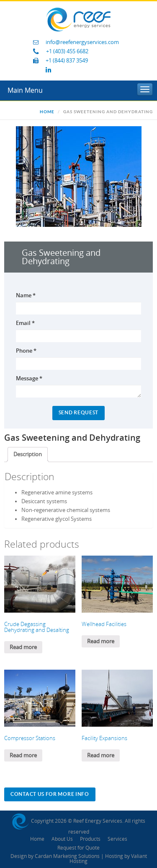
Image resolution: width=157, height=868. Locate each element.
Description (28, 454)
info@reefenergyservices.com (82, 42)
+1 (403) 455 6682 (67, 51)
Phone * (26, 351)
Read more (23, 647)
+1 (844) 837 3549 (67, 61)
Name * (26, 295)
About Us (62, 839)
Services (117, 839)
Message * (29, 378)
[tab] (28, 455)
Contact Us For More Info (50, 794)
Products (90, 839)
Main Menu (25, 90)
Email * (25, 323)
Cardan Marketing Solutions (67, 856)
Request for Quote (78, 848)
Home (47, 112)
